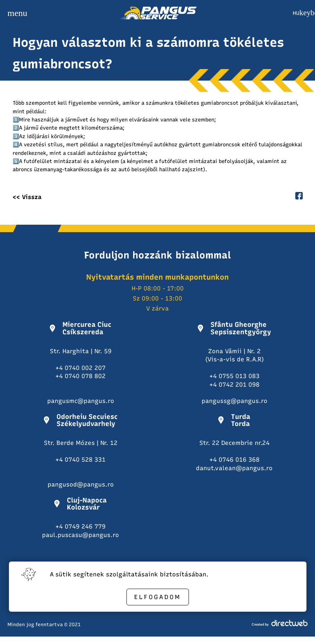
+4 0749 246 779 (81, 526)
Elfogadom (158, 597)
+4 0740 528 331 (81, 460)
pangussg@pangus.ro (234, 401)
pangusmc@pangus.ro (81, 401)
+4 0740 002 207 (81, 368)
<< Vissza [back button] (27, 197)
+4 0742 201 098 (234, 385)
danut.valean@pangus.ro (234, 468)
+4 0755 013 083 (234, 376)
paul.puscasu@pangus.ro (81, 535)
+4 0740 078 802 (81, 376)
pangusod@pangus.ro (81, 484)
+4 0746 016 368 (234, 460)
